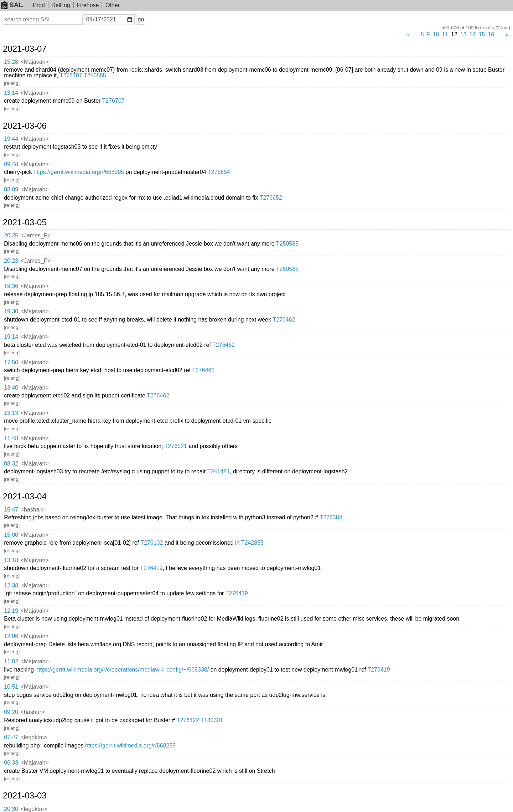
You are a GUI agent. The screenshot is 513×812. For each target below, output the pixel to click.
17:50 (11, 362)
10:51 (11, 687)
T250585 (95, 75)
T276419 (151, 568)
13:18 (11, 560)
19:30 (11, 311)
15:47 (11, 510)
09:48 (11, 164)
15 (482, 34)
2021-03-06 (25, 126)
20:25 (11, 235)
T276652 (271, 198)
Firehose (88, 5)
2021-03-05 (25, 222)
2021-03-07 (25, 49)
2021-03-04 (25, 497)
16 (491, 34)
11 (445, 34)
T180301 (212, 720)
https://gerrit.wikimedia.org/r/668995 (79, 172)
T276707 (71, 75)
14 (473, 34)
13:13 (11, 413)
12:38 (11, 585)
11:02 (11, 661)
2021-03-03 (25, 796)
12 (454, 34)
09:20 (11, 712)
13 (463, 34)
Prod (39, 5)
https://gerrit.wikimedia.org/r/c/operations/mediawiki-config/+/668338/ (122, 670)
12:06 (11, 636)
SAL (12, 5)
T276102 (152, 543)
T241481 (219, 471)
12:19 (11, 611)
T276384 (331, 517)
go (141, 19)
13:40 (11, 388)
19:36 (11, 286)
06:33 (11, 763)
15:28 (11, 62)
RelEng (61, 5)
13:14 (11, 93)
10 (436, 34)
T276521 (176, 446)
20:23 (11, 261)
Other (113, 5)
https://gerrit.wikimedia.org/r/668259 (130, 746)
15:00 (11, 535)
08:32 (11, 464)
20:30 (11, 809)
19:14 (11, 337)
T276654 (219, 172)
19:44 (11, 139)
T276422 (188, 720)
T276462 (284, 320)
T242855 (252, 543)
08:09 (11, 189)
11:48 (11, 438)
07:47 (11, 737)
